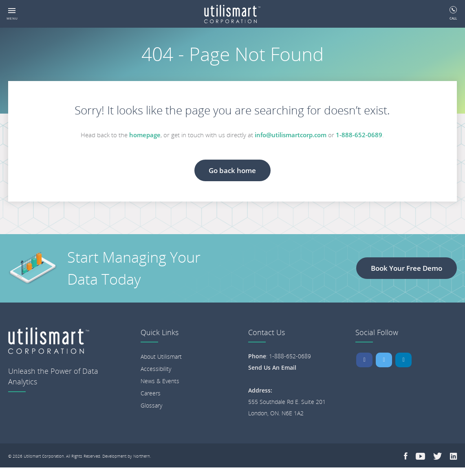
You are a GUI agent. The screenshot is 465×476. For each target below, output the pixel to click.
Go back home (232, 170)
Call (453, 13)
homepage (145, 135)
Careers (151, 393)
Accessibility (156, 369)
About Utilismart (161, 356)
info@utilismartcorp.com (291, 135)
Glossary (151, 405)
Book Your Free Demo (407, 268)
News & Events (160, 381)
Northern (142, 456)
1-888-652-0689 (359, 135)
